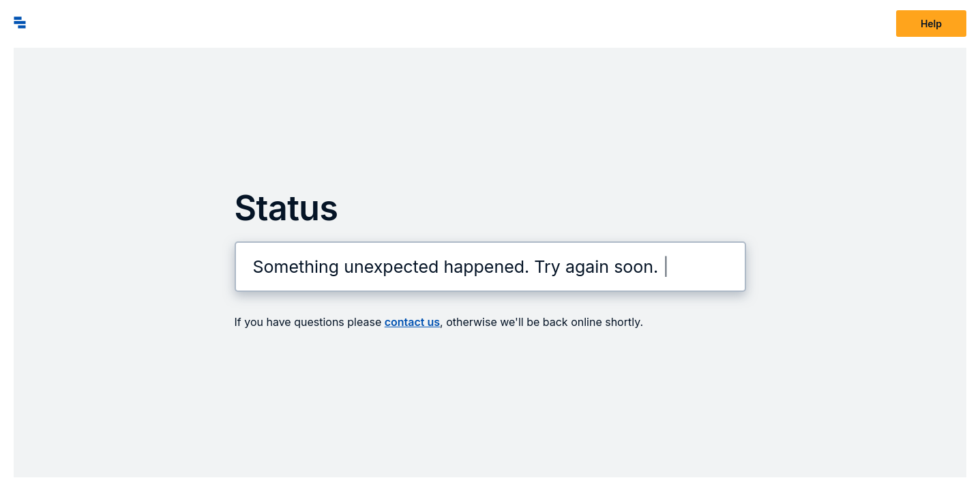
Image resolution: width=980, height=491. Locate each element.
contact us (412, 322)
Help (931, 24)
